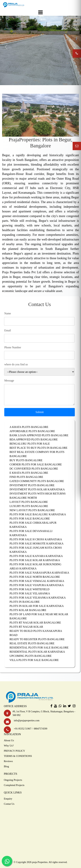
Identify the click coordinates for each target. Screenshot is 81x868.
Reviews (8, 761)
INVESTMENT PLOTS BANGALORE (35, 485)
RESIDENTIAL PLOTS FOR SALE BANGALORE (42, 648)
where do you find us (19, 364)
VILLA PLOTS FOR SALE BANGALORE (37, 660)
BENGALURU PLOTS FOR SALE (33, 444)
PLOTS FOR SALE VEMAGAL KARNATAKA (40, 581)
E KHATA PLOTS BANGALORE (32, 473)
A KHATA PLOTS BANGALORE (32, 427)
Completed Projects (14, 785)
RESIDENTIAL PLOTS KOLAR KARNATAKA (40, 652)
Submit (43, 412)
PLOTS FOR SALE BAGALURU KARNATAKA (41, 514)
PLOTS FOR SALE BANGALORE (33, 519)
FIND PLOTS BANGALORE (30, 477)
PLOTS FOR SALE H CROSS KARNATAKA (39, 539)
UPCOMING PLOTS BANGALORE (34, 656)
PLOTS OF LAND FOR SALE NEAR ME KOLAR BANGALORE (42, 616)
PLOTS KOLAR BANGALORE (31, 610)
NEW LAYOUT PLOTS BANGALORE (35, 510)
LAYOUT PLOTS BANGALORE (32, 502)
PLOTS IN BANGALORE (28, 602)
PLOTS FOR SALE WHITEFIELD (33, 589)
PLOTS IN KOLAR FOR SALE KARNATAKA (40, 606)
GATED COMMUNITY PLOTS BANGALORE (40, 481)
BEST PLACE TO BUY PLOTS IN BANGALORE (42, 448)
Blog (6, 766)
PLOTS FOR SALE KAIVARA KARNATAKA (39, 556)
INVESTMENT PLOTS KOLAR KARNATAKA (40, 489)
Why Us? (9, 746)
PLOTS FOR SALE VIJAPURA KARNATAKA (40, 585)
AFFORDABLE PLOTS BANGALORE (35, 431)
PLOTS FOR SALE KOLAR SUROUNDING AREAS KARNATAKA (39, 566)
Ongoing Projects (13, 780)
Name (11, 313)
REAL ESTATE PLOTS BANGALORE (35, 643)
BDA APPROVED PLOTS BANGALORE (37, 439)
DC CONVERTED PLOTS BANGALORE (37, 469)
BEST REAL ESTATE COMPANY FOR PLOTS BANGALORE (40, 454)
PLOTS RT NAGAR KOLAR (30, 627)
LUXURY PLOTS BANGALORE (32, 506)
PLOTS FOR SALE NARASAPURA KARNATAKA (43, 573)
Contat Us (9, 804)
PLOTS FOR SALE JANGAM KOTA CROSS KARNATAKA (39, 550)
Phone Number (16, 347)
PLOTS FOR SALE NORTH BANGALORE (38, 577)
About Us (9, 740)
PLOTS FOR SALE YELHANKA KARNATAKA (41, 598)
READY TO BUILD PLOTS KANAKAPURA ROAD (39, 633)
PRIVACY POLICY (14, 751)
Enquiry (8, 799)
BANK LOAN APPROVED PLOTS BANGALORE (42, 435)
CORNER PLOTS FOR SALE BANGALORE (39, 464)
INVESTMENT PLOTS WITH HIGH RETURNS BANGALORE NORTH (41, 496)
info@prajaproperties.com (26, 721)
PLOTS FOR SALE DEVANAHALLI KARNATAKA (34, 533)
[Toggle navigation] (40, 12)
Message (12, 381)
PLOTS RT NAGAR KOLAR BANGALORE (38, 623)
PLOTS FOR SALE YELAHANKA (33, 593)
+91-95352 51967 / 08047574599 (30, 729)
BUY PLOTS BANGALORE (29, 460)
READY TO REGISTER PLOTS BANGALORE (40, 639)
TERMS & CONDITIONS (18, 756)
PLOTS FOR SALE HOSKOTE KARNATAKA (40, 543)
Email (11, 330)
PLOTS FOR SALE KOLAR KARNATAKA (38, 560)
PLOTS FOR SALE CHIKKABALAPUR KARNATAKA (36, 525)
